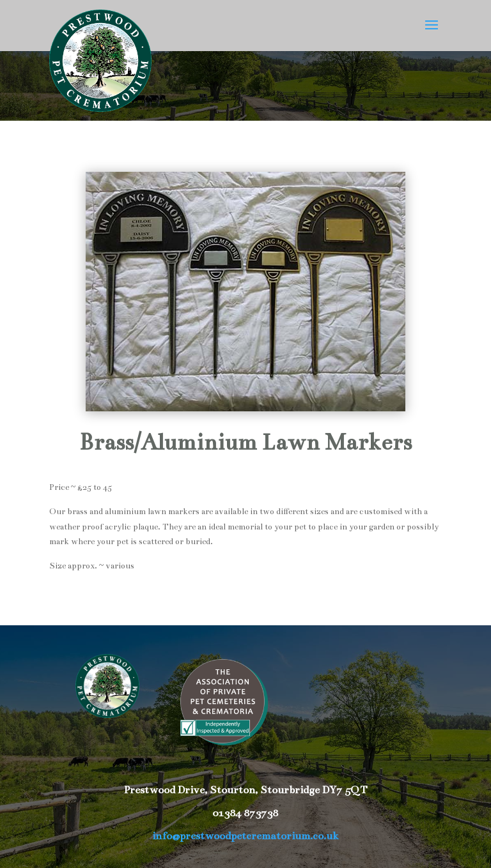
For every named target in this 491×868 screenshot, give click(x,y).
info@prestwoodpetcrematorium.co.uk (245, 836)
